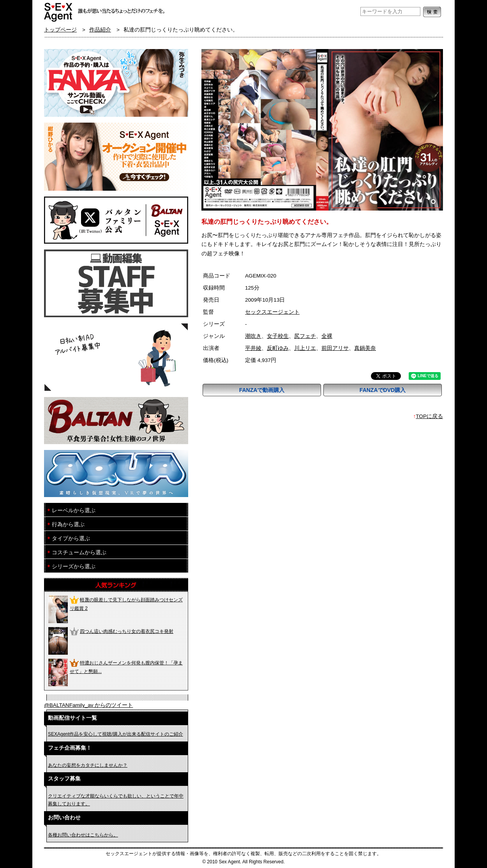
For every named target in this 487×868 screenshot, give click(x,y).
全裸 (327, 336)
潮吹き (253, 336)
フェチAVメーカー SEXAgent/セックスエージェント (59, 12)
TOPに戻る (429, 416)
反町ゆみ (278, 348)
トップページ (60, 30)
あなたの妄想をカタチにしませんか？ (88, 765)
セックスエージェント (272, 312)
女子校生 (278, 336)
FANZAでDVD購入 (383, 390)
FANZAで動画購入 (262, 390)
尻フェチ (305, 336)
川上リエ (305, 348)
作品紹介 (100, 30)
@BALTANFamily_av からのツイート (88, 705)
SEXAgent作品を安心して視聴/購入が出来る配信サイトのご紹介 (116, 734)
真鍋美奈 (365, 348)
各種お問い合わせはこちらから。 (83, 835)
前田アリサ (335, 348)
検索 (432, 12)
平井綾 (253, 348)
